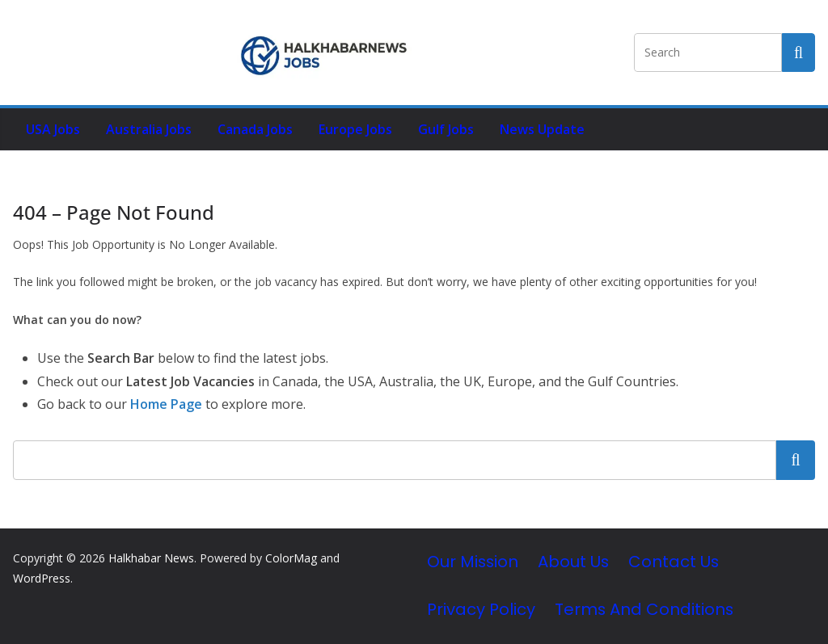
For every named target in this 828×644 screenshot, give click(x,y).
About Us (573, 562)
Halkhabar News (151, 558)
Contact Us (674, 562)
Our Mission (473, 562)
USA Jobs (53, 129)
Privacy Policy (481, 609)
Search (796, 460)
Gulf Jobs (446, 129)
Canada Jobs (255, 129)
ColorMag (291, 558)
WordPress (42, 578)
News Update (542, 129)
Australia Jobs (149, 129)
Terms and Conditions (644, 609)
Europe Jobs (355, 129)
